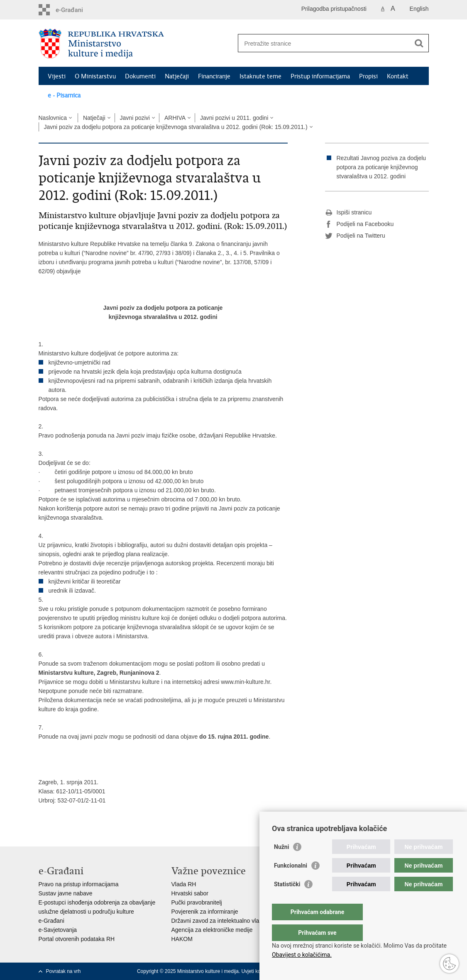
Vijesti (57, 76)
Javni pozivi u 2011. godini (234, 118)
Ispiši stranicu (348, 213)
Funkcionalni (291, 882)
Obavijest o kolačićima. (302, 955)
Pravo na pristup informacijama (79, 884)
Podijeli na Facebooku (359, 224)
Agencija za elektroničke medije (212, 930)
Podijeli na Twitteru (355, 236)
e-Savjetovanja (58, 930)
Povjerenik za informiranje (205, 912)
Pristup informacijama (320, 76)
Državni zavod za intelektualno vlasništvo (224, 921)
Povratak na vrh (64, 971)
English (419, 9)
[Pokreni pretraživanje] (419, 43)
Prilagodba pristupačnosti (334, 9)
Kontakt (398, 76)
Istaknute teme (260, 76)
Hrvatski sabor (190, 893)
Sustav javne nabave (66, 893)
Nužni (281, 863)
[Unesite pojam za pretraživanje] (324, 43)
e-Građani (51, 921)
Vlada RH (184, 884)
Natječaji (177, 76)
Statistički (287, 901)
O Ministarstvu (95, 76)
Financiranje (214, 76)
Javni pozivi (135, 118)
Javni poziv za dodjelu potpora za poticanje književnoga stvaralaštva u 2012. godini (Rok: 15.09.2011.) (176, 127)
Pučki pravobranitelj (197, 902)
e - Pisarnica (64, 95)
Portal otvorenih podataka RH (77, 939)
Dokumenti (140, 76)
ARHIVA (175, 118)
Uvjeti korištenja (259, 971)
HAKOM (182, 939)
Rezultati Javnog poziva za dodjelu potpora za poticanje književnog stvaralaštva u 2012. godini (381, 167)
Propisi (368, 76)
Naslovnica (53, 118)
